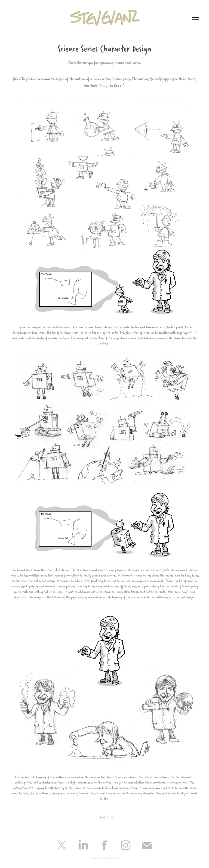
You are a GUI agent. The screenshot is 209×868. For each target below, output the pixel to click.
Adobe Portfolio (111, 858)
